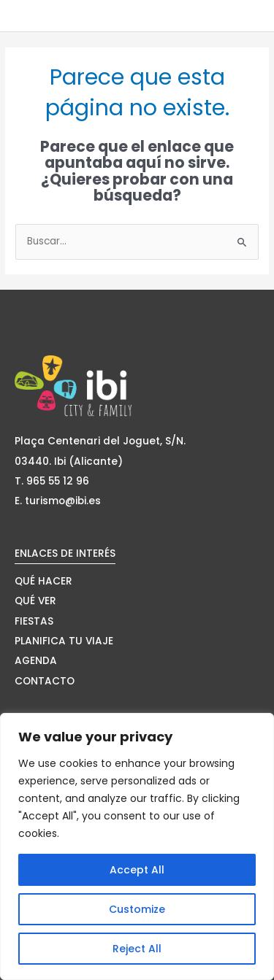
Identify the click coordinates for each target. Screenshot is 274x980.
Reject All (137, 949)
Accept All (137, 870)
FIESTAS (34, 621)
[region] (137, 846)
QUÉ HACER (43, 581)
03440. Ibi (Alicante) (69, 462)
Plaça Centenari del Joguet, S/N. (100, 441)
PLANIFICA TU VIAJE (64, 641)
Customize (137, 909)
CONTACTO (45, 681)
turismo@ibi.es (63, 501)
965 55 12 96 (58, 481)
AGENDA (36, 661)
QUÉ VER (35, 601)
